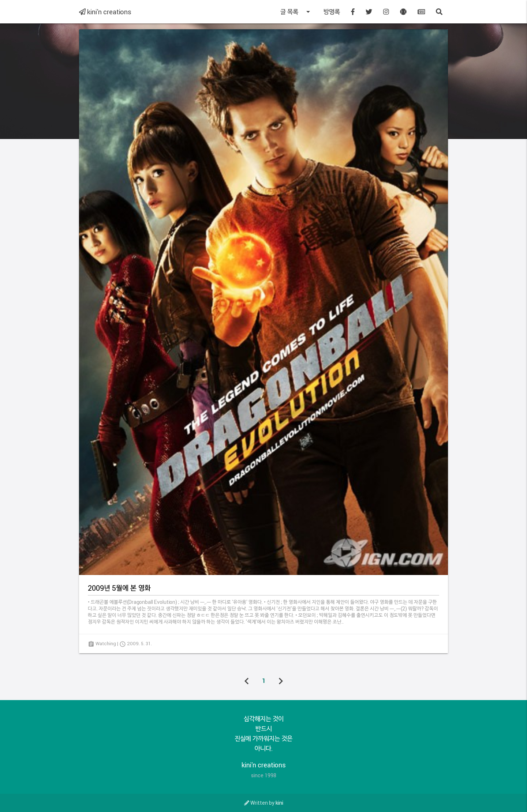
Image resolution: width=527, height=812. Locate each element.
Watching (106, 643)
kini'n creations (105, 12)
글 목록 (296, 12)
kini (279, 803)
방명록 (332, 12)
